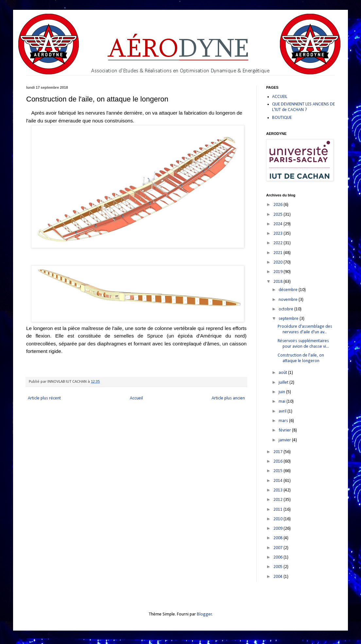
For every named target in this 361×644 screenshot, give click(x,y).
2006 (278, 557)
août (283, 373)
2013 (278, 490)
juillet (284, 383)
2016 (278, 461)
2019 (278, 272)
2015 (278, 471)
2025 (278, 215)
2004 (278, 577)
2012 (278, 500)
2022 (278, 243)
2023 (278, 234)
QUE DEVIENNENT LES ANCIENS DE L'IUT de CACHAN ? (303, 107)
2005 (278, 567)
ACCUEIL (280, 97)
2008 (278, 538)
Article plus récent (44, 398)
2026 (278, 205)
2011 (278, 510)
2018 (278, 282)
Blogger (204, 614)
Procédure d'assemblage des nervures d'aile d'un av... (305, 329)
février (285, 430)
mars (284, 421)
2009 (278, 529)
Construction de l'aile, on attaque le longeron (301, 358)
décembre (289, 290)
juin (282, 392)
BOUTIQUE (282, 118)
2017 (278, 452)
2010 (278, 519)
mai (283, 402)
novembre (289, 300)
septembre (289, 319)
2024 (278, 224)
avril (283, 411)
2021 (278, 253)
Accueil (136, 398)
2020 (278, 262)
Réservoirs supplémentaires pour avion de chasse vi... (303, 344)
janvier (285, 440)
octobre (286, 309)
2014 (278, 481)
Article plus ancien (228, 398)
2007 (278, 548)
